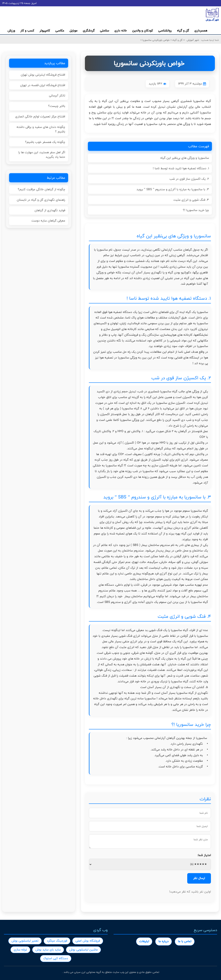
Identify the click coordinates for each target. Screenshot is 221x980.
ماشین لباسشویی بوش (83, 950)
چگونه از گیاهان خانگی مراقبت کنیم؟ (41, 189)
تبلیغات (144, 941)
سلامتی (104, 31)
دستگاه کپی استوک (56, 958)
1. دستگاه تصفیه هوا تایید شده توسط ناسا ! (181, 168)
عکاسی (60, 31)
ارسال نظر (199, 878)
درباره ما (164, 941)
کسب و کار (27, 31)
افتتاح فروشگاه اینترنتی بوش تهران (43, 75)
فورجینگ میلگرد (57, 941)
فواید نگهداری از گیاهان (50, 210)
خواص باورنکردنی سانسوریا (156, 40)
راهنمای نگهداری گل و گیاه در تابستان (41, 200)
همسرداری (201, 31)
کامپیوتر (45, 31)
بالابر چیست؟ (57, 106)
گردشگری (89, 31)
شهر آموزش (193, 40)
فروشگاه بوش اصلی (88, 941)
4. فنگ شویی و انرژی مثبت (191, 200)
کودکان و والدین (142, 31)
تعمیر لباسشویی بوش (25, 941)
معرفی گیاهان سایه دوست (48, 221)
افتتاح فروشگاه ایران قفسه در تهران (43, 85)
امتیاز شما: (204, 855)
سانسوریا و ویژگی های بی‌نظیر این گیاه (185, 158)
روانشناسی (165, 31)
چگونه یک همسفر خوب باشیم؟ (45, 142)
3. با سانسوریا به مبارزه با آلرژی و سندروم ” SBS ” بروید (173, 189)
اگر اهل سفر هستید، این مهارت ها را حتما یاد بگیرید (42, 155)
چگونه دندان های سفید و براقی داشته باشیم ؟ (41, 129)
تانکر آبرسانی (57, 96)
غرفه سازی (20, 950)
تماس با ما (185, 941)
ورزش (11, 31)
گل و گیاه (183, 31)
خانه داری (121, 31)
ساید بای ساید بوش (48, 950)
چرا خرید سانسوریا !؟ (196, 210)
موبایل (73, 31)
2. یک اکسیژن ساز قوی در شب (189, 179)
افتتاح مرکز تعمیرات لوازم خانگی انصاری (40, 116)
